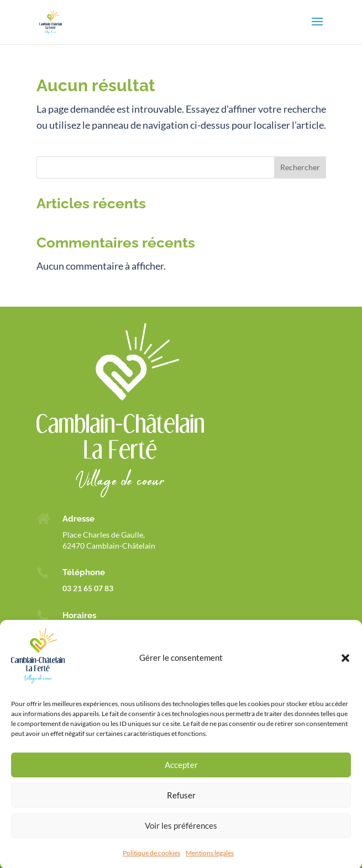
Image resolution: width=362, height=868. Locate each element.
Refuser (181, 803)
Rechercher (300, 167)
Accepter (181, 772)
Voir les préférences (181, 833)
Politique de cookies (151, 860)
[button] (345, 665)
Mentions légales (210, 860)
